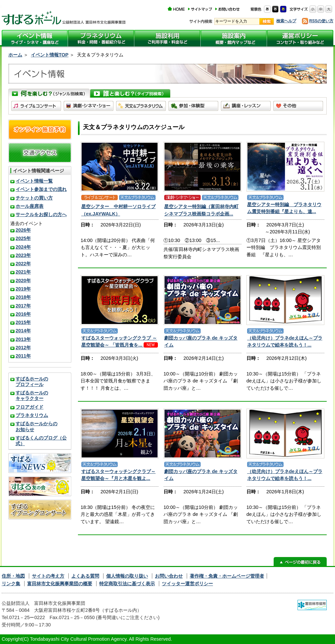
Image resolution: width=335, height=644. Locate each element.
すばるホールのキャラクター (32, 396)
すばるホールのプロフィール (32, 382)
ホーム (15, 55)
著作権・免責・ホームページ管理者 (227, 576)
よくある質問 (85, 576)
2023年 (23, 255)
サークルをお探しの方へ (41, 214)
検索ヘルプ (286, 21)
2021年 (23, 272)
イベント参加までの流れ (41, 189)
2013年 (23, 339)
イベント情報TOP (50, 55)
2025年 (23, 238)
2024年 (23, 247)
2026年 (23, 230)
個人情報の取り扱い (127, 576)
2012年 (23, 348)
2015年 (23, 322)
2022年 (23, 264)
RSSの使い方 (321, 21)
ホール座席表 (30, 206)
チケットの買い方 (34, 198)
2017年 (23, 306)
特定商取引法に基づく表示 (127, 584)
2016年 (23, 314)
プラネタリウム (32, 415)
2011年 (23, 356)
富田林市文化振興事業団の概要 (60, 584)
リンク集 (11, 584)
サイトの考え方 (48, 576)
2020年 (23, 281)
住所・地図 (13, 576)
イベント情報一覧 (34, 181)
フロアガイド (30, 407)
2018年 (23, 297)
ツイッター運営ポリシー (187, 584)
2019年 (23, 289)
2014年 (23, 331)
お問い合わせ (169, 576)
